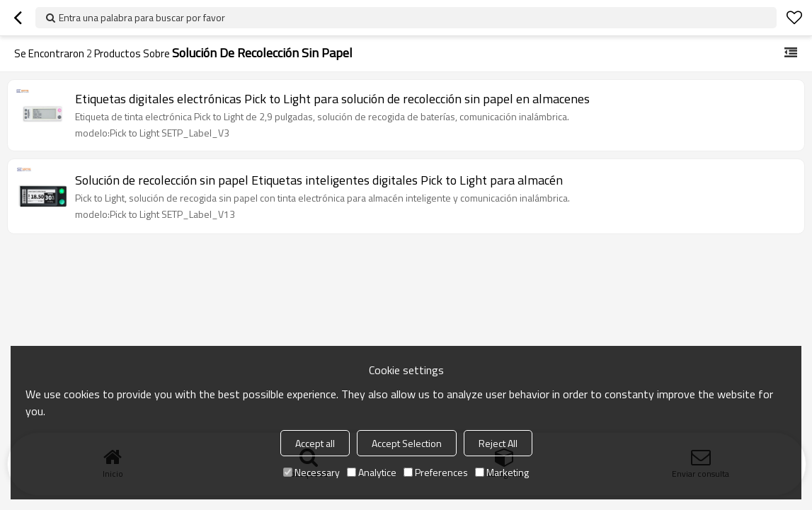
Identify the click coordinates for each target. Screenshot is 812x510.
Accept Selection (407, 443)
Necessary (311, 472)
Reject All (498, 443)
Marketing (502, 472)
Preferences (436, 472)
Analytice (372, 472)
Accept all (315, 443)
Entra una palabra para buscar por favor (142, 17)
